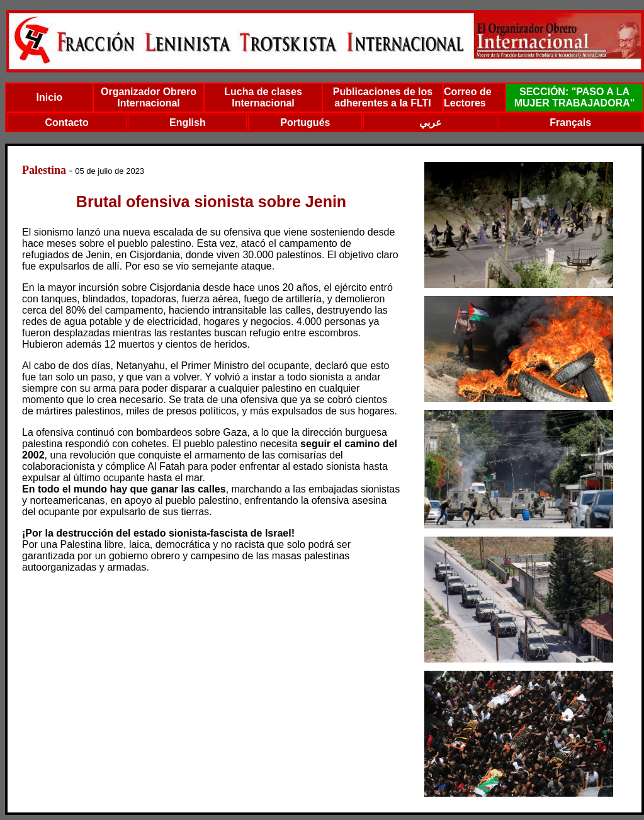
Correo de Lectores (468, 97)
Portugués (305, 122)
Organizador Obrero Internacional (149, 97)
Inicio (50, 97)
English (188, 122)
